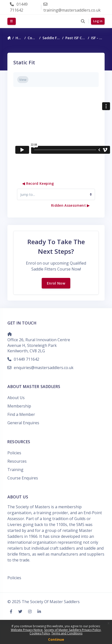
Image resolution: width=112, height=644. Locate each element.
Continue (56, 639)
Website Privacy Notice (27, 630)
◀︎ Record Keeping (38, 183)
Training (15, 470)
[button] (83, 21)
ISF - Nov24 (98, 38)
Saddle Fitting (51, 38)
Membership (19, 406)
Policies (14, 453)
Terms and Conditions (67, 633)
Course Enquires (23, 478)
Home (19, 38)
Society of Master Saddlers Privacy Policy (72, 630)
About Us (16, 398)
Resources (17, 461)
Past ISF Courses (76, 38)
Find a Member (21, 414)
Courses (32, 38)
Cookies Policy (40, 633)
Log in (98, 21)
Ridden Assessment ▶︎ (70, 205)
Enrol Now (56, 283)
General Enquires (23, 423)
